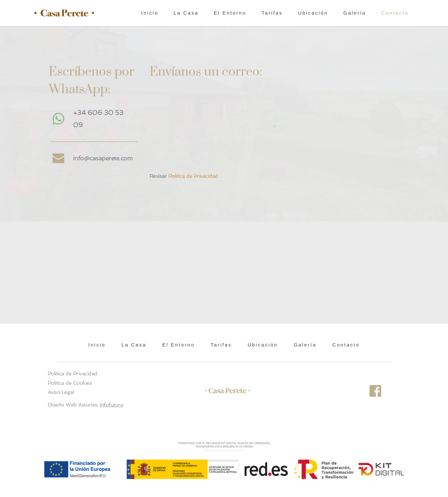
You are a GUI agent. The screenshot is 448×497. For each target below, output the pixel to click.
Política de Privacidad (193, 176)
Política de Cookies (70, 383)
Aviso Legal (61, 392)
